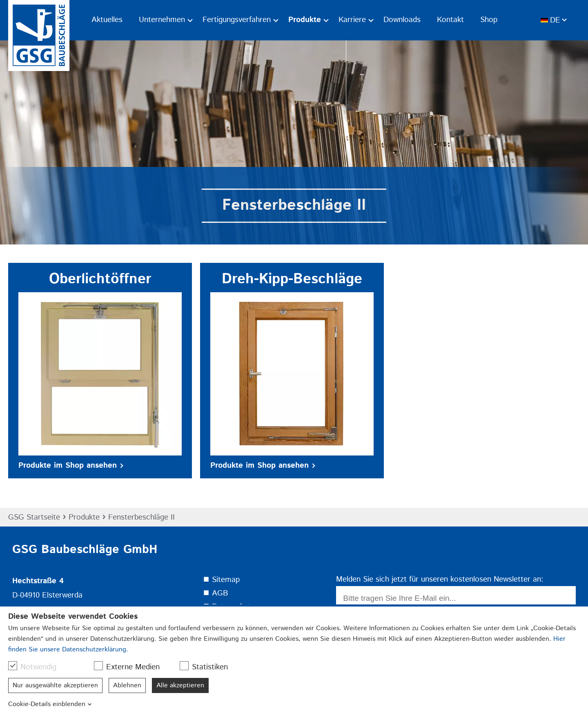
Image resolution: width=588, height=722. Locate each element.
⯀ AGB (216, 593)
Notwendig (36, 667)
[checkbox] (13, 666)
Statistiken (208, 667)
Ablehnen (127, 685)
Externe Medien (131, 667)
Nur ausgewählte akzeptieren (55, 685)
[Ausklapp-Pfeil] (190, 20)
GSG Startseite (34, 517)
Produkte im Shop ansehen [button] (71, 465)
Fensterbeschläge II (141, 517)
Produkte (84, 517)
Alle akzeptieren (180, 685)
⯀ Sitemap (221, 580)
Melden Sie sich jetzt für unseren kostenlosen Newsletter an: (440, 579)
